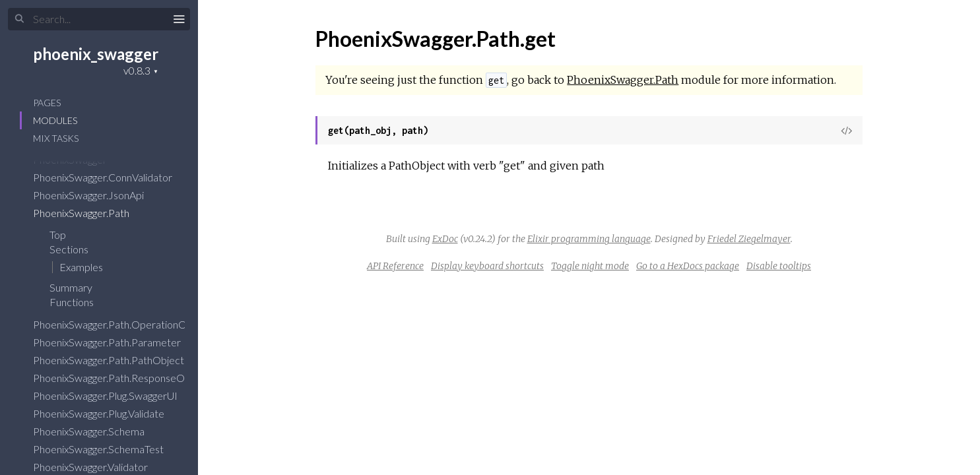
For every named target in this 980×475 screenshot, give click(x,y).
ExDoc (445, 239)
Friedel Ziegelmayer (749, 239)
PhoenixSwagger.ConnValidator (111, 177)
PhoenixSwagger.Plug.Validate (107, 413)
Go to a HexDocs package (688, 266)
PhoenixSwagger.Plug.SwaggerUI (114, 396)
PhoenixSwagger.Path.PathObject (117, 360)
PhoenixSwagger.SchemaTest (107, 449)
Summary (71, 287)
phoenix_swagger (96, 54)
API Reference (395, 266)
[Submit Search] (19, 19)
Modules (55, 120)
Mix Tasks (56, 138)
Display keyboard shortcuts (487, 266)
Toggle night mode (590, 266)
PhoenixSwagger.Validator (99, 467)
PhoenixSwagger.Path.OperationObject (130, 324)
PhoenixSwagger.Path (90, 213)
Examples (81, 267)
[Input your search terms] (99, 19)
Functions (80, 302)
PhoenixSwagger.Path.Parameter (115, 342)
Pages (47, 103)
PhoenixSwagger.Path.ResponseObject (129, 378)
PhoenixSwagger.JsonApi (97, 195)
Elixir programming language (589, 239)
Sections (78, 249)
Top (58, 235)
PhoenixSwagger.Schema (97, 431)
